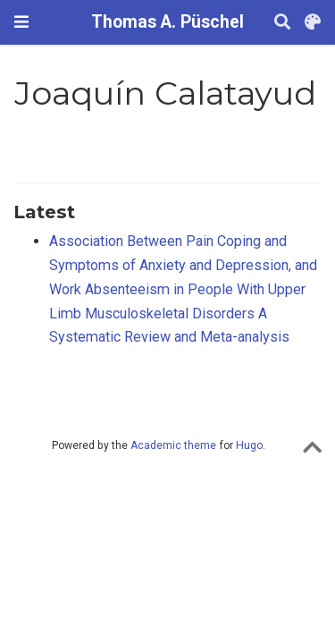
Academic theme (173, 445)
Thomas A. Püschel (167, 22)
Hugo (249, 445)
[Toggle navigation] (21, 22)
